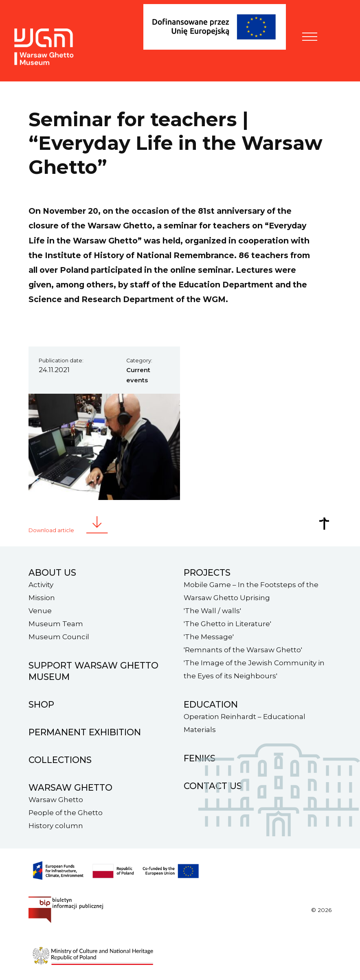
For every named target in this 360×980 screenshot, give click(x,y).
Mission (42, 598)
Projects (207, 572)
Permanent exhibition (85, 732)
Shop (41, 704)
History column (56, 826)
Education (211, 704)
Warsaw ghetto (70, 787)
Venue (40, 611)
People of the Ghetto (66, 813)
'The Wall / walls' (212, 611)
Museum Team (56, 624)
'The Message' (209, 637)
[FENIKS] (219, 39)
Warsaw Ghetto (56, 800)
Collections (60, 760)
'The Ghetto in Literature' (227, 624)
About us (52, 572)
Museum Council (59, 637)
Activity (41, 585)
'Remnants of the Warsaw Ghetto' (243, 650)
